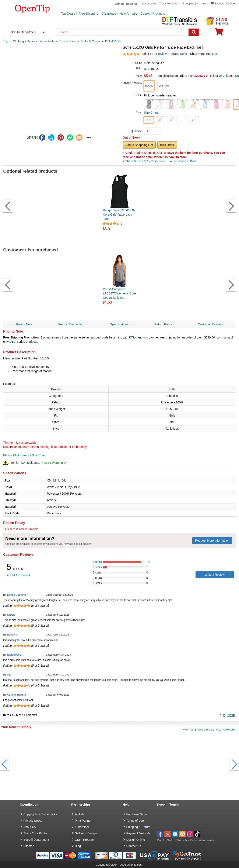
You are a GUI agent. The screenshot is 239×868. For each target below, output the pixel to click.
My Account (149, 3)
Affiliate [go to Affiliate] (80, 814)
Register (132, 4)
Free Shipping (88, 13)
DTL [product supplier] (215, 54)
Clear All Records (226, 730)
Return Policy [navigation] (163, 324)
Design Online (136, 840)
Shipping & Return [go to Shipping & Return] (138, 827)
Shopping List (191, 3)
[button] (223, 3)
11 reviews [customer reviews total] (161, 54)
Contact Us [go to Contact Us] (134, 846)
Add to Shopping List (139, 145)
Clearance (109, 13)
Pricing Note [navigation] (24, 324)
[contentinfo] (32, 9)
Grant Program (85, 840)
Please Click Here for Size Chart (24, 455)
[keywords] (122, 32)
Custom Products (153, 13)
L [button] (182, 120)
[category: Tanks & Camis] (90, 41)
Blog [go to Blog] (78, 846)
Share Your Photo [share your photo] (35, 833)
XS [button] (149, 120)
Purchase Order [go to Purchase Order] (137, 814)
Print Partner (83, 821)
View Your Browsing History (199, 730)
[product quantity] (152, 131)
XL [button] (194, 120)
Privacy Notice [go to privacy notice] (33, 821)
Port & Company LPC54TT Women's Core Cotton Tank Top (119, 293)
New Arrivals (128, 13)
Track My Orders (170, 3)
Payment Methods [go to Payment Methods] (138, 833)
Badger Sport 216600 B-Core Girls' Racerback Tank (119, 215)
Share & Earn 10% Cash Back (144, 161)
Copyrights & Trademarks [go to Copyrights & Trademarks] (40, 814)
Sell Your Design (86, 833)
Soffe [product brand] (183, 54)
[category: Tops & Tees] (67, 41)
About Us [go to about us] (30, 827)
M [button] (171, 120)
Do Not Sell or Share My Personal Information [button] (187, 840)
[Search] (194, 32)
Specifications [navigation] (119, 324)
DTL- (133, 337)
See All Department (24, 32)
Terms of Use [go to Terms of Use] (135, 821)
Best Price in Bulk (183, 161)
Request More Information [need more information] (212, 541)
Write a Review (215, 575)
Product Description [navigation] (71, 324)
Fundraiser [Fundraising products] (82, 827)
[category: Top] (6, 41)
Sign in (119, 4)
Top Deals (68, 13)
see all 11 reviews (18, 575)
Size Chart (151, 113)
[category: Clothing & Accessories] (28, 41)
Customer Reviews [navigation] (210, 324)
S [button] (160, 120)
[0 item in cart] (219, 33)
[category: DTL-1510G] (113, 41)
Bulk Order (167, 145)
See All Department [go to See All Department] (36, 840)
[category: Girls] (51, 41)
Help (205, 3)
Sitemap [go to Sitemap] (29, 846)
